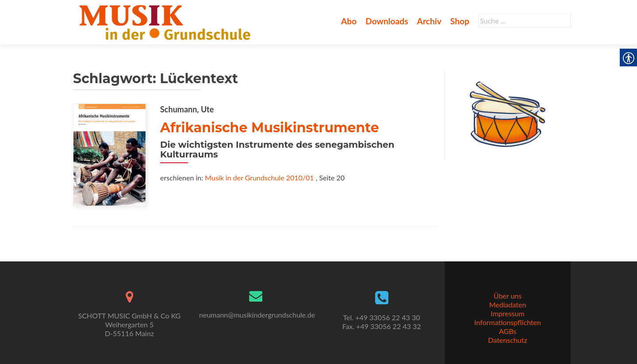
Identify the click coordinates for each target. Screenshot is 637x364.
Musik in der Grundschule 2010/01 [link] (259, 178)
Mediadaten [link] (508, 305)
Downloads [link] (387, 21)
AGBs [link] (508, 331)
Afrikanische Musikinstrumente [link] (270, 128)
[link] (167, 21)
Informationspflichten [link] (508, 322)
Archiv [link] (429, 21)
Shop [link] (460, 21)
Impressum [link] (507, 313)
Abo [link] (349, 21)
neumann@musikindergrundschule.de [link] (257, 315)
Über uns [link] (508, 296)
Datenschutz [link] (507, 340)
